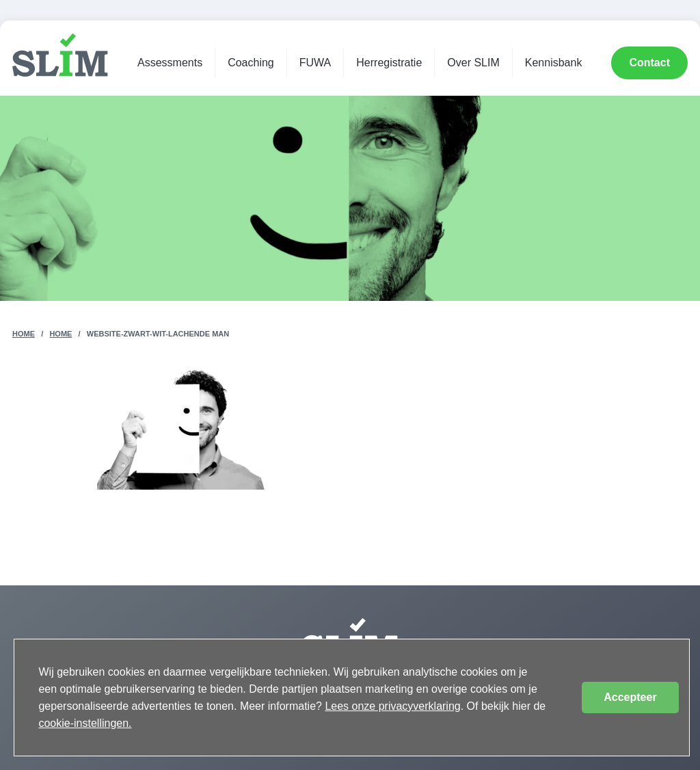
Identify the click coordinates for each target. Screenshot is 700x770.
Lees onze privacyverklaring (392, 706)
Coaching (251, 63)
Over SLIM (473, 63)
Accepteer (630, 697)
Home (24, 334)
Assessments (170, 63)
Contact (649, 63)
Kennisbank (554, 63)
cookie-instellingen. (85, 723)
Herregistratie (389, 63)
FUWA (315, 63)
